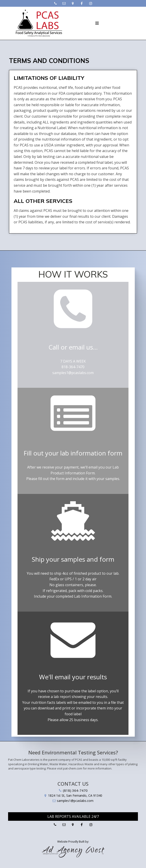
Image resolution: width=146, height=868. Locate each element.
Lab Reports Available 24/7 (73, 816)
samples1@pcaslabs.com (73, 373)
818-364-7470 (73, 367)
